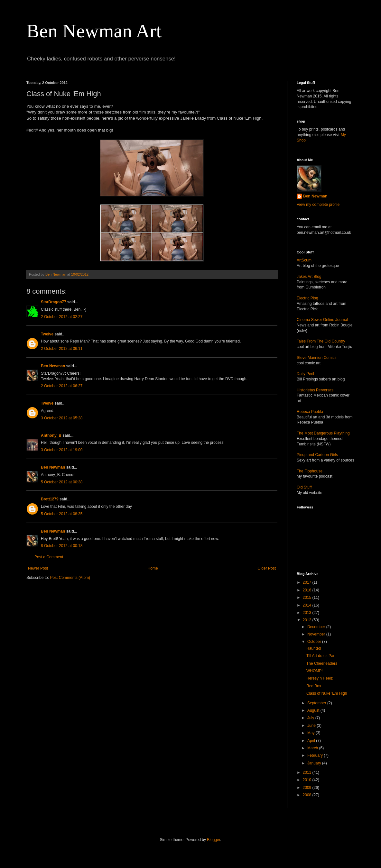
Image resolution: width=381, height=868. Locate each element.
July (311, 718)
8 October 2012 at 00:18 (62, 546)
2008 (308, 795)
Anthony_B (51, 435)
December (317, 627)
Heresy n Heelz (320, 678)
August (314, 710)
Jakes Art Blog (309, 277)
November (317, 634)
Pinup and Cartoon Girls (317, 455)
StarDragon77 (54, 302)
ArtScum (304, 260)
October (315, 642)
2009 (308, 788)
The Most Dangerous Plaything (323, 433)
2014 (308, 605)
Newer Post (38, 568)
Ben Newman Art (94, 31)
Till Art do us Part (321, 656)
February (316, 755)
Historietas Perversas (315, 390)
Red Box (314, 686)
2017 (308, 582)
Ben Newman (53, 366)
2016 (308, 590)
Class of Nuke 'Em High (327, 693)
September (317, 703)
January (315, 763)
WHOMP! (315, 671)
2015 (308, 598)
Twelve (47, 334)
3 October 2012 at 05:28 (62, 418)
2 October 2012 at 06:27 (62, 386)
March (313, 748)
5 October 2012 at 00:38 (62, 482)
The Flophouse (310, 471)
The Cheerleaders (322, 663)
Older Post (267, 568)
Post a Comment (49, 557)
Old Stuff (304, 487)
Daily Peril (305, 374)
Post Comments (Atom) (70, 578)
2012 (308, 620)
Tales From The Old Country (321, 341)
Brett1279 (50, 499)
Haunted (314, 648)
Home (153, 568)
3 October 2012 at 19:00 (62, 450)
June (312, 726)
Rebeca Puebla (310, 412)
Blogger (214, 840)
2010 (308, 780)
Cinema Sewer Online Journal (322, 320)
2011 (308, 772)
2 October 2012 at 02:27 (62, 317)
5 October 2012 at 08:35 (62, 514)
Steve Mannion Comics (316, 358)
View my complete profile (318, 205)
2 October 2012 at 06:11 (62, 349)
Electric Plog (307, 298)
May (311, 733)
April (312, 741)
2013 (308, 613)
